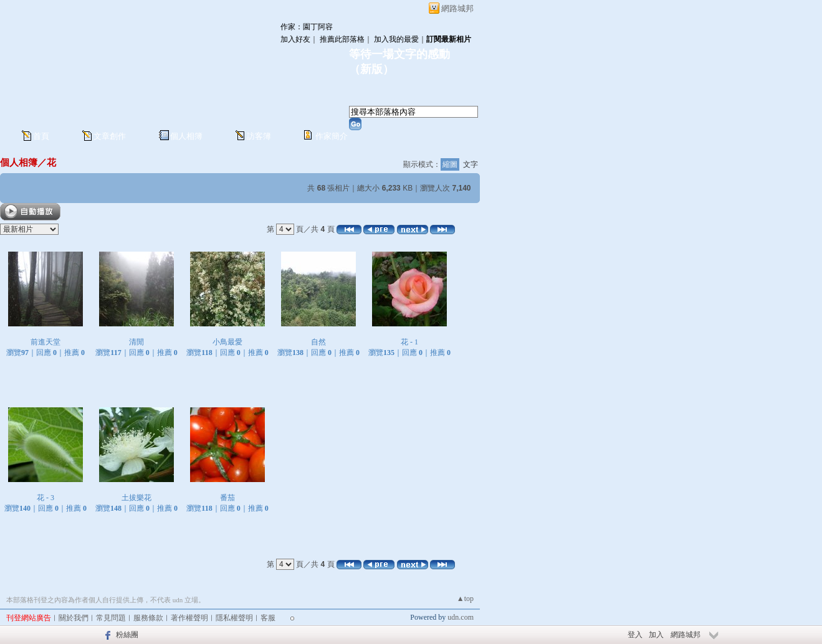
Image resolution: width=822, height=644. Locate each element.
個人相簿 (186, 136)
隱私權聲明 (234, 618)
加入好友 (295, 39)
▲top (465, 599)
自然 (318, 342)
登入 (635, 635)
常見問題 (111, 618)
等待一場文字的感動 (399, 54)
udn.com (461, 617)
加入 (656, 635)
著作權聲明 (189, 618)
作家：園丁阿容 (307, 27)
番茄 (227, 498)
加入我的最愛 (396, 39)
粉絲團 (127, 635)
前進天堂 (45, 342)
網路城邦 (457, 8)
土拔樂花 (136, 498)
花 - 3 (45, 498)
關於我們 (74, 618)
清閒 (136, 342)
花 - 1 (409, 342)
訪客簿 (259, 136)
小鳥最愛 (227, 342)
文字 (471, 164)
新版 (371, 69)
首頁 (41, 136)
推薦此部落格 (342, 39)
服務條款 (148, 618)
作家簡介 (332, 136)
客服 (268, 618)
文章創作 (110, 136)
